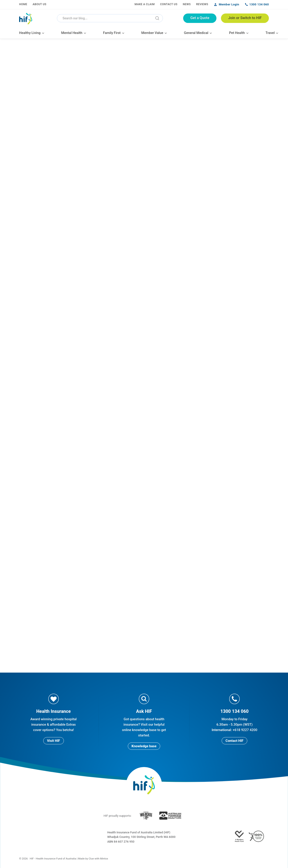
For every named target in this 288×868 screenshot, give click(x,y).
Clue (91, 859)
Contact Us (169, 4)
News (187, 4)
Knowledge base (144, 746)
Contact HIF (234, 741)
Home (23, 4)
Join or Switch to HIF (245, 18)
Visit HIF (54, 741)
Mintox (104, 859)
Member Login (229, 4)
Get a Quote (200, 18)
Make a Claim (145, 4)
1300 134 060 (259, 4)
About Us (39, 4)
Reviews (202, 4)
